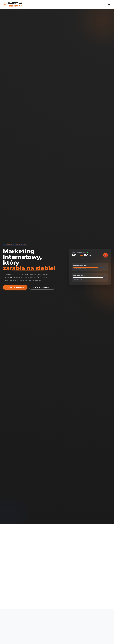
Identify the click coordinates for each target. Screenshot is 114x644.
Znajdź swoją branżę (15, 287)
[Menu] (109, 5)
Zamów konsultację (42, 287)
